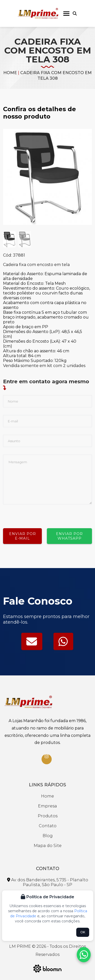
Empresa (48, 806)
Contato (48, 826)
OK (83, 932)
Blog (48, 836)
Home (10, 73)
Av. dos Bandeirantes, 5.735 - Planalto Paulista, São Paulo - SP (48, 882)
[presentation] (42, 514)
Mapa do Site (48, 846)
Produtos (48, 816)
